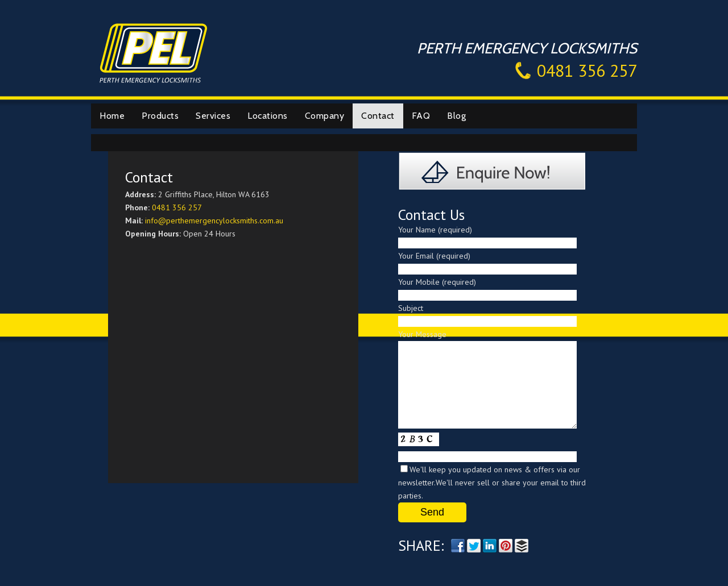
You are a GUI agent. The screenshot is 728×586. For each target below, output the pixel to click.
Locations (268, 116)
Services (213, 116)
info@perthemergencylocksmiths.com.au (214, 221)
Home (112, 116)
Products (160, 116)
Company (325, 116)
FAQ (421, 116)
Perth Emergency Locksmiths (154, 52)
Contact (378, 116)
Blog (456, 116)
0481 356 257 (587, 70)
